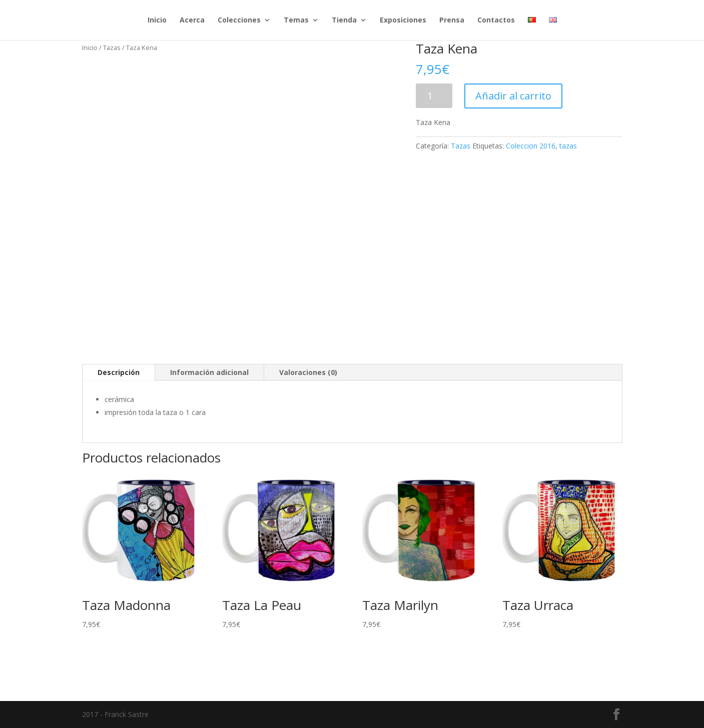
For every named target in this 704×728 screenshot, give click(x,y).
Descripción (119, 372)
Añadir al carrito (513, 96)
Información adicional (209, 372)
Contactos (496, 20)
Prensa (452, 20)
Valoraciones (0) (308, 372)
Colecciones (239, 20)
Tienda (344, 20)
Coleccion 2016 (531, 146)
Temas (296, 20)
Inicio (157, 20)
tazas (568, 146)
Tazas (112, 47)
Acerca (192, 20)
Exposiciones (403, 20)
